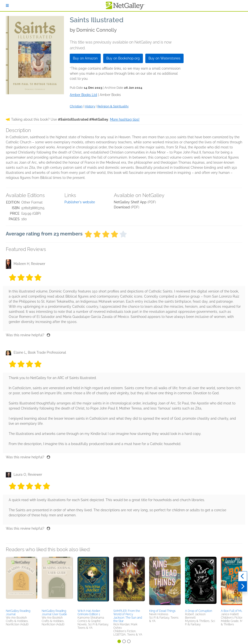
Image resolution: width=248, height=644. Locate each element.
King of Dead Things (162, 611)
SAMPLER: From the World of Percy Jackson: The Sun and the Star (128, 616)
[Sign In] (7, 6)
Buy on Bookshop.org (123, 58)
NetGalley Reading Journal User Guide (54, 613)
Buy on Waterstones (164, 58)
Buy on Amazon (85, 58)
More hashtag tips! (125, 119)
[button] (22, 582)
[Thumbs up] (48, 335)
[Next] (243, 586)
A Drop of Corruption (199, 611)
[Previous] (243, 576)
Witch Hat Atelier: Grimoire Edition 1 (89, 613)
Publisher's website (80, 202)
